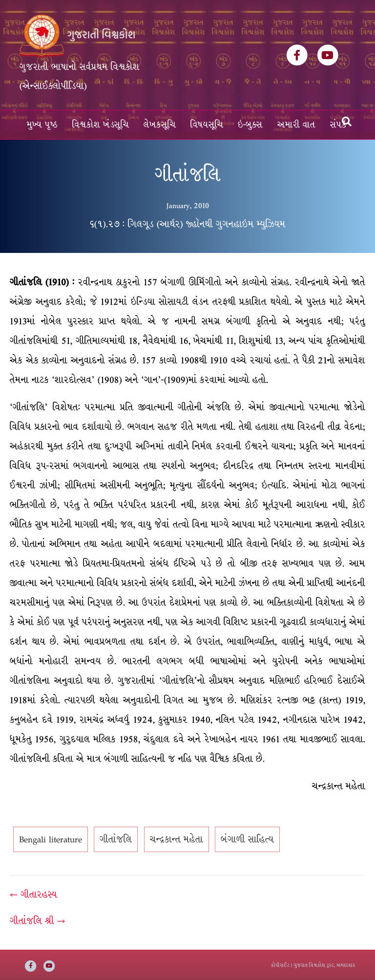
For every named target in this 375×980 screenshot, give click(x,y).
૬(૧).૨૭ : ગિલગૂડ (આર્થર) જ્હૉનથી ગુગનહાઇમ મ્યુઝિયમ (188, 224)
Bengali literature (51, 839)
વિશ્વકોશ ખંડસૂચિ (101, 125)
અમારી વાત (296, 125)
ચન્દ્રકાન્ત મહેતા (177, 839)
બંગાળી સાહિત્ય (247, 839)
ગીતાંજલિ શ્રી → (37, 921)
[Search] (347, 122)
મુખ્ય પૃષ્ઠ (42, 125)
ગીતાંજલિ (116, 839)
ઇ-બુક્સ (250, 125)
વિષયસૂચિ (207, 125)
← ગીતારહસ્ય (33, 895)
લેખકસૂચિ (160, 125)
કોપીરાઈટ (280, 965)
